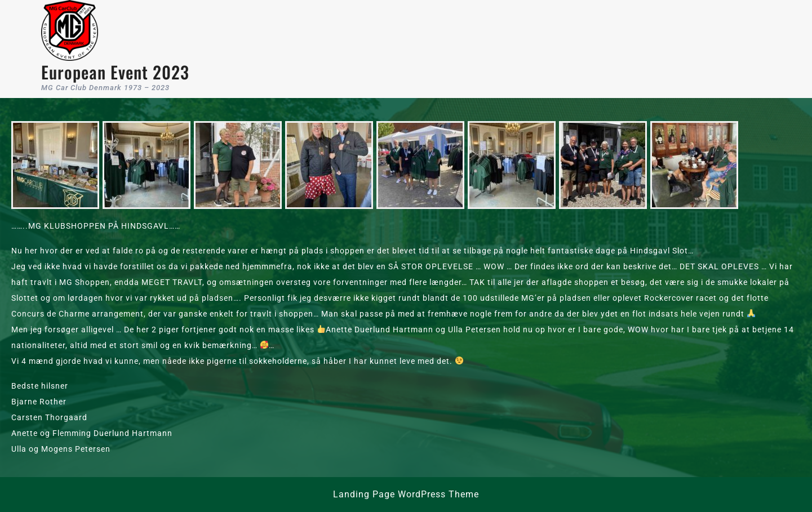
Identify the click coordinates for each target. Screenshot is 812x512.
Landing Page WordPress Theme (406, 494)
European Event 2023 (115, 72)
